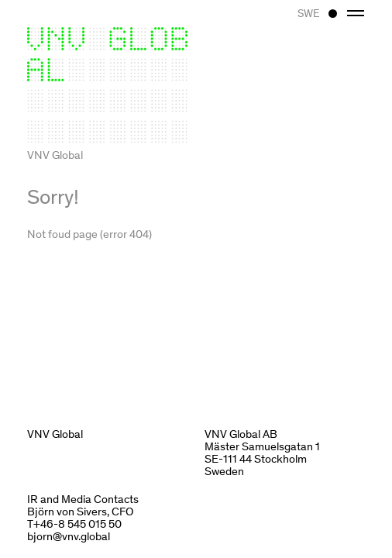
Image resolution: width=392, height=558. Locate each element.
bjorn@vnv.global (69, 536)
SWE (308, 13)
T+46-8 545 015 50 (74, 523)
